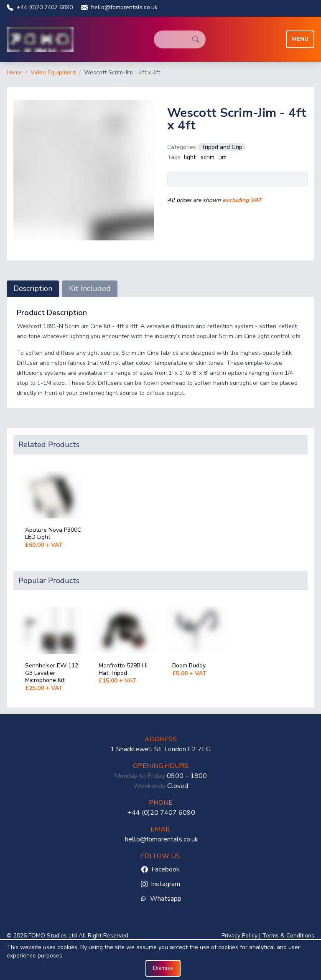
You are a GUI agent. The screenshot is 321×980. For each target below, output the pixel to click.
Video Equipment (53, 72)
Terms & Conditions (288, 936)
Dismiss (163, 968)
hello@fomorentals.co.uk (119, 7)
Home (14, 72)
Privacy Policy (239, 936)
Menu (300, 39)
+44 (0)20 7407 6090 (40, 7)
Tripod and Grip (222, 147)
